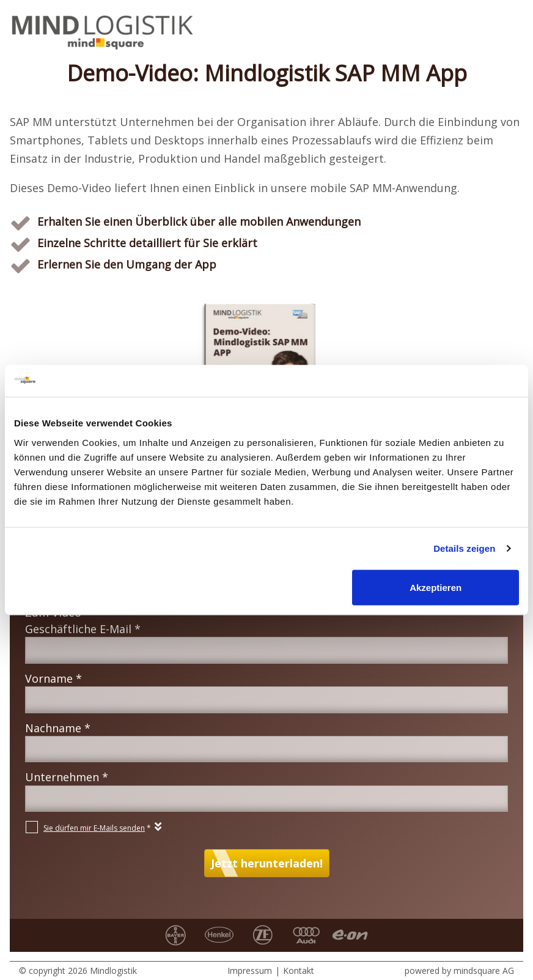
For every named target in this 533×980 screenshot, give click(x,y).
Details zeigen (464, 548)
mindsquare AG (484, 971)
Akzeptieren (436, 587)
